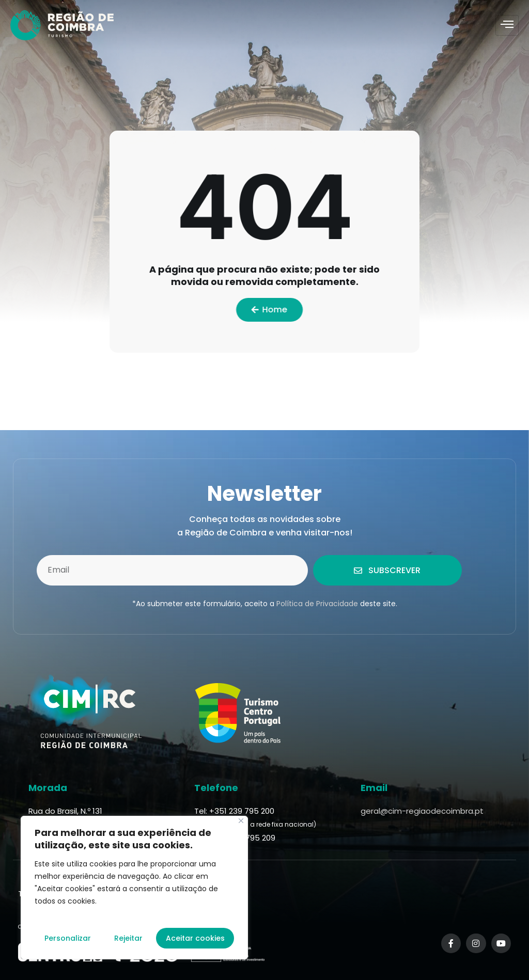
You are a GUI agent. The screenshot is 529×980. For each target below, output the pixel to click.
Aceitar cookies (195, 938)
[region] (134, 888)
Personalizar (68, 938)
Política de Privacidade (317, 604)
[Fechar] (241, 821)
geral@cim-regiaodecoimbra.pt (422, 811)
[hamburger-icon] (507, 25)
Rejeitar (128, 938)
